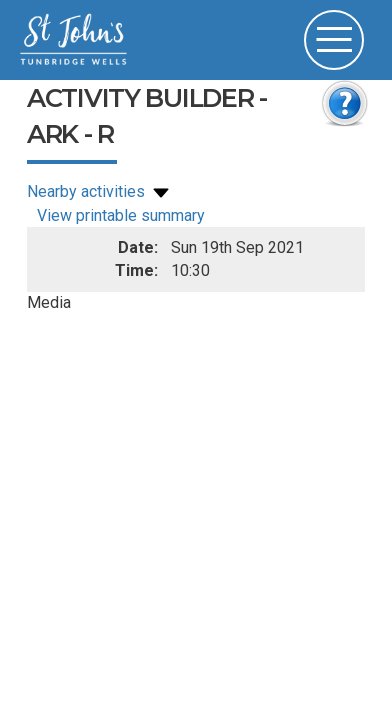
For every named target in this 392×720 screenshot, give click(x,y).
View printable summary (121, 215)
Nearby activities (100, 191)
